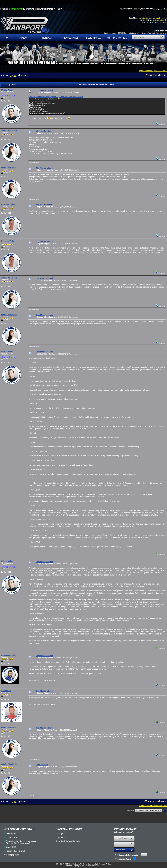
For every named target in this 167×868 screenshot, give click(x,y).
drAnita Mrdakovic (9, 131)
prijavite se (146, 18)
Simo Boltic (6, 691)
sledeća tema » (160, 71)
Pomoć (23, 38)
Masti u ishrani (42, 765)
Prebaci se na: (130, 810)
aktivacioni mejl (159, 20)
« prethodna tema (146, 71)
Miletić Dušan (7, 90)
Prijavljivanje (70, 38)
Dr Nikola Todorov (9, 204)
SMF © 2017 (70, 864)
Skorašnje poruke (12, 855)
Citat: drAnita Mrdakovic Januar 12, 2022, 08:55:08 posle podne (56, 97)
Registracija (93, 38)
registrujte (159, 18)
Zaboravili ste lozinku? (123, 832)
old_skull (163, 33)
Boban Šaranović (8, 655)
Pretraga (46, 38)
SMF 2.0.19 (60, 864)
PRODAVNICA (116, 38)
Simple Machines (81, 864)
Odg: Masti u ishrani (44, 90)
